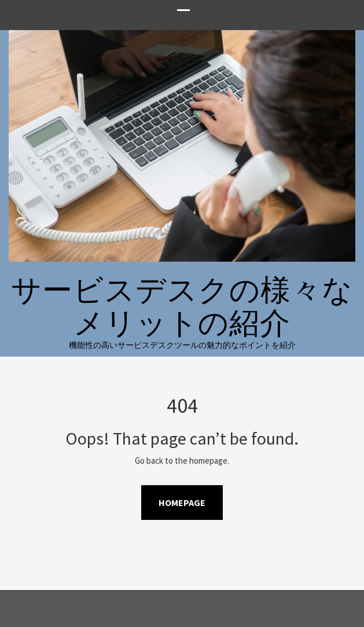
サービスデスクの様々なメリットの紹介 (182, 306)
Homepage (182, 503)
